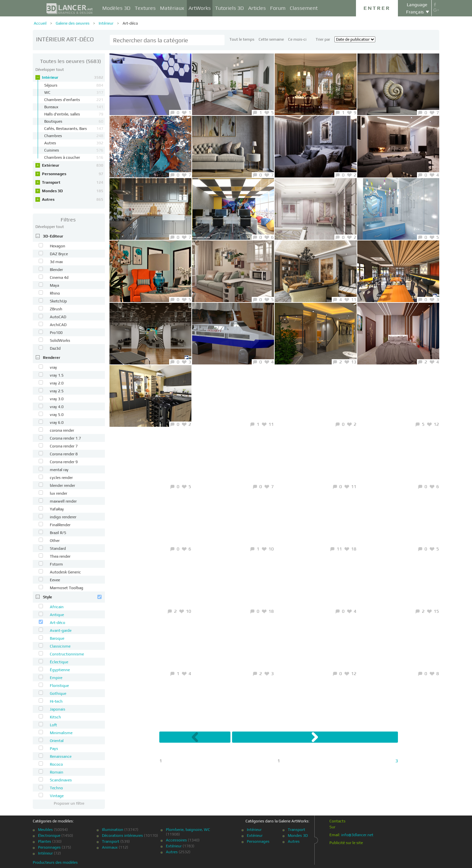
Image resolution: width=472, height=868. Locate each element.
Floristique (59, 686)
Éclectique (59, 662)
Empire (56, 678)
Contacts (337, 821)
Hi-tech (56, 701)
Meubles (45, 830)
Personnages (73, 174)
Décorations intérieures (122, 836)
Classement (304, 8)
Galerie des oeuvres (73, 23)
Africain (57, 607)
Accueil (40, 23)
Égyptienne (60, 670)
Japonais (58, 709)
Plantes (45, 841)
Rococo (56, 764)
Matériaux (172, 8)
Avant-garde (61, 630)
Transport (73, 182)
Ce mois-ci (297, 39)
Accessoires (176, 840)
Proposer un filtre (69, 803)
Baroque (57, 638)
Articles (257, 8)
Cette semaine (271, 39)
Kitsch (55, 717)
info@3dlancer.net (357, 835)
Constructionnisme (67, 654)
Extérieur (73, 165)
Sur (332, 827)
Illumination (113, 830)
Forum (278, 8)
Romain (57, 772)
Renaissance (61, 756)
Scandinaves (61, 780)
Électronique (49, 836)
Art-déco (130, 23)
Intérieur (106, 23)
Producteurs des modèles (55, 862)
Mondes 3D (73, 191)
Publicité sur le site (346, 843)
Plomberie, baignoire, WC (188, 830)
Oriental (57, 741)
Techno (56, 788)
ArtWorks (200, 8)
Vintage (57, 796)
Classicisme (60, 646)
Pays (54, 749)
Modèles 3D (116, 8)
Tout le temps (242, 39)
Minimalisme (61, 733)
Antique (57, 615)
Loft (53, 725)
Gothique (58, 693)
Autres (73, 199)
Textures (145, 8)
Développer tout (50, 70)
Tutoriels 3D (229, 8)
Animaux (110, 847)
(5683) (70, 61)
